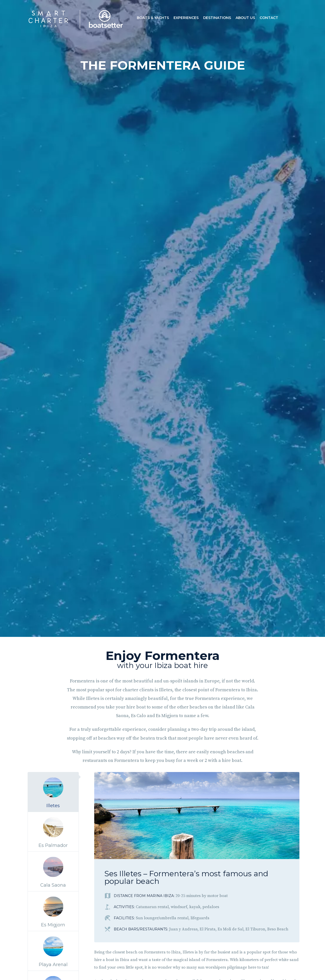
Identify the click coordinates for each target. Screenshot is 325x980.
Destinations (217, 18)
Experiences (186, 18)
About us (245, 18)
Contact (269, 18)
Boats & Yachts (153, 18)
